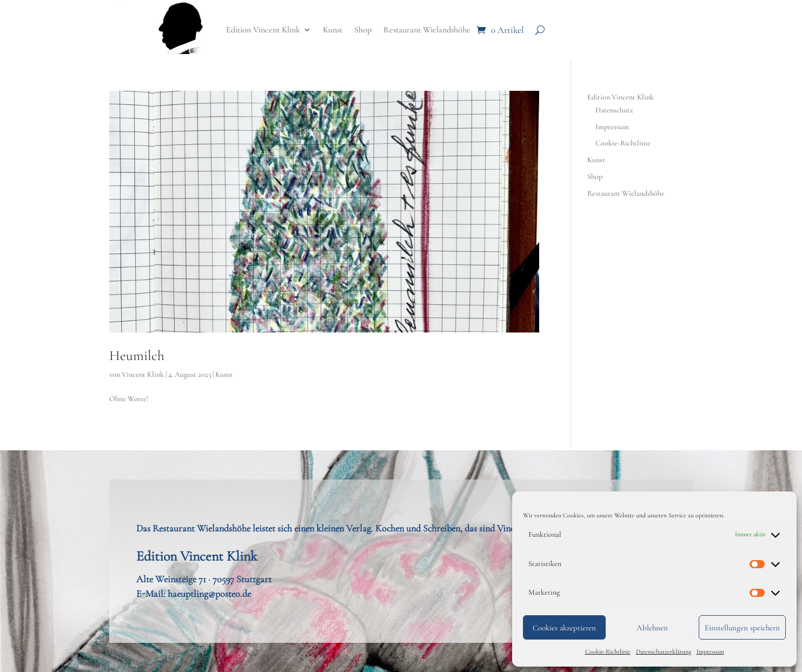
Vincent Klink (143, 374)
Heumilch (137, 355)
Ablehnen (652, 628)
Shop (363, 30)
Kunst (333, 30)
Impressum (710, 651)
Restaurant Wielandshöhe (427, 30)
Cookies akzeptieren (564, 628)
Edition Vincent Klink (263, 30)
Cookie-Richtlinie (608, 651)
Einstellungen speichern (742, 628)
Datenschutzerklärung (664, 651)
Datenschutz (614, 110)
